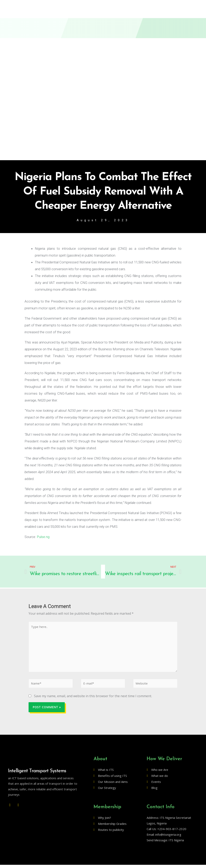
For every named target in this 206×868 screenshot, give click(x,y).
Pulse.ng (43, 537)
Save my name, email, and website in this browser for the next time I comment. (93, 699)
